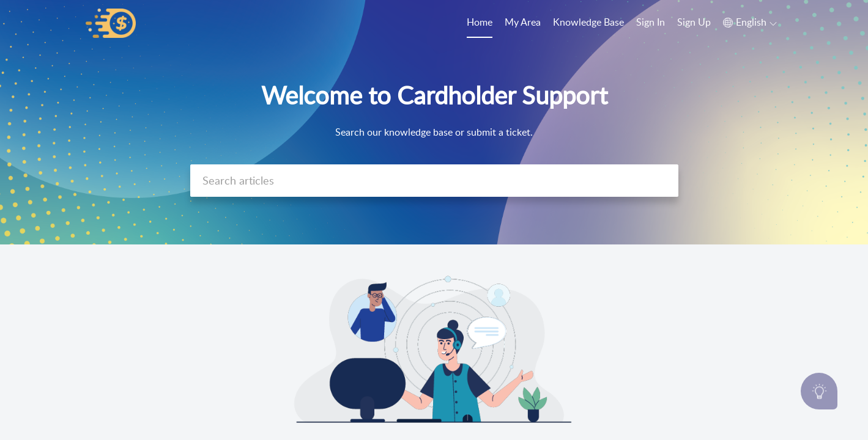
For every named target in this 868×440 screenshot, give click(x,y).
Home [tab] (480, 22)
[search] (434, 181)
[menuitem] (651, 23)
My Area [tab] (523, 22)
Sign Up (694, 22)
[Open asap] (819, 391)
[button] (750, 23)
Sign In (651, 22)
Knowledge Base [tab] (588, 22)
